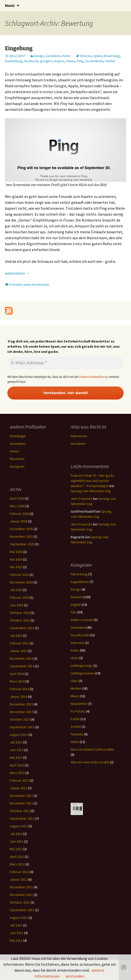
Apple (98, 56)
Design (39, 56)
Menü (10, 5)
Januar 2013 (19, 788)
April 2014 (17, 674)
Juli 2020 (16, 590)
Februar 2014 (19, 689)
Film (74, 612)
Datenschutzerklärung (94, 377)
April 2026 (17, 498)
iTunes (70, 61)
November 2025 (21, 536)
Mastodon (17, 459)
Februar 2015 (19, 643)
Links (74, 681)
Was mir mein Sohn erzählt (90, 762)
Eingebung (19, 48)
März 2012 (17, 864)
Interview (78, 643)
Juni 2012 (17, 841)
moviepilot (18, 444)
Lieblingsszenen (83, 673)
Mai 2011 (16, 940)
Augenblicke (80, 582)
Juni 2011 (17, 933)
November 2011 (21, 895)
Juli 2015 (16, 636)
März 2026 (17, 506)
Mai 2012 (16, 849)
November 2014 (21, 658)
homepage (18, 436)
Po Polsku (78, 711)
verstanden (75, 976)
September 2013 (22, 727)
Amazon (86, 56)
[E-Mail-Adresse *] (65, 363)
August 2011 (19, 918)
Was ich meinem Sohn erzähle (92, 749)
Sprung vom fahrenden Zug (91, 491)
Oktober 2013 (20, 719)
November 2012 (21, 803)
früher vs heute (82, 620)
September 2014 (22, 666)
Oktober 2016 (20, 613)
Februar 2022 (19, 575)
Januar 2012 (19, 879)
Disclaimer (78, 444)
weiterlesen (17, 273)
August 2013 (19, 735)
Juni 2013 (17, 750)
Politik (75, 719)
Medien (76, 688)
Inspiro (59, 61)
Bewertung (112, 56)
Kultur (67, 56)
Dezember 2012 (21, 796)
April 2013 (17, 765)
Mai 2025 (16, 552)
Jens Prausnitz (81, 499)
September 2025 (22, 544)
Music (75, 696)
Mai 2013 (16, 757)
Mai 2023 (16, 567)
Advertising (79, 574)
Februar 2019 (19, 597)
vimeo (14, 451)
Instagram (17, 466)
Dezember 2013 (21, 704)
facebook (31, 61)
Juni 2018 (17, 605)
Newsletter (79, 704)
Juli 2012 (16, 834)
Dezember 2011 (21, 887)
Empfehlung (14, 61)
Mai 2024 (16, 559)
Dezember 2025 (21, 529)
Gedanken (53, 56)
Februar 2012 (19, 872)
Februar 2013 (19, 780)
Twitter (110, 61)
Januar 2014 (19, 697)
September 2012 (22, 818)
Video (75, 742)
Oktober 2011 (20, 902)
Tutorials (77, 734)
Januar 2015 (19, 651)
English (76, 605)
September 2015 (22, 628)
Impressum (79, 436)
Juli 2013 (16, 742)
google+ (46, 61)
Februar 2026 (19, 514)
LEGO (75, 658)
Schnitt (76, 727)
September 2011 (22, 910)
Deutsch (77, 597)
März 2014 (17, 681)
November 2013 (21, 712)
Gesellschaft (80, 635)
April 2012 (17, 857)
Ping (80, 61)
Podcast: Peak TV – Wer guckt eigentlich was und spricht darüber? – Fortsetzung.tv (92, 481)
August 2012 (19, 826)
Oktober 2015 (20, 620)
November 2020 (21, 582)
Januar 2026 (19, 521)
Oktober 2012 (20, 811)
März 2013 (17, 773)
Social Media (94, 61)
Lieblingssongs (82, 666)
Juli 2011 (16, 925)
